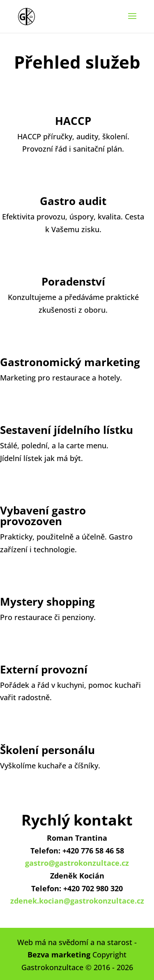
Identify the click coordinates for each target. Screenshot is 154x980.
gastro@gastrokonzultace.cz (77, 863)
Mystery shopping (47, 602)
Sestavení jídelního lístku (67, 430)
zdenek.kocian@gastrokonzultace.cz (77, 901)
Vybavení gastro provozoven (43, 516)
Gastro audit (73, 201)
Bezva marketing (59, 955)
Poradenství (73, 281)
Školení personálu (47, 750)
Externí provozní (44, 669)
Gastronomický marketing (70, 362)
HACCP (73, 121)
